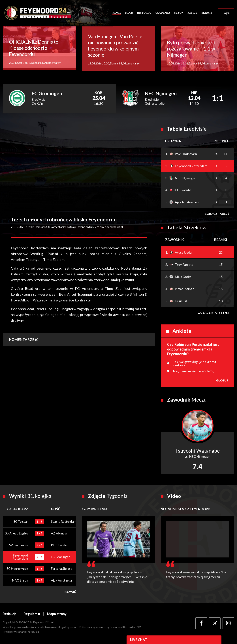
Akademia (163, 13)
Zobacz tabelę (217, 214)
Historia (144, 13)
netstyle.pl (34, 633)
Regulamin (32, 615)
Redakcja (10, 615)
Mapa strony (57, 615)
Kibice (192, 13)
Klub (129, 13)
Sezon (179, 13)
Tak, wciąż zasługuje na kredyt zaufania (195, 364)
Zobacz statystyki (213, 313)
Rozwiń (70, 593)
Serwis (207, 13)
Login (226, 13)
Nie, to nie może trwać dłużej (194, 372)
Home (117, 13)
